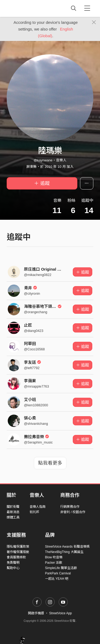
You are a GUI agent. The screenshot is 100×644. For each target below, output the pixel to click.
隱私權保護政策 (18, 547)
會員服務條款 (16, 557)
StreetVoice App (60, 613)
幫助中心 (13, 568)
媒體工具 (13, 517)
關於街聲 (13, 507)
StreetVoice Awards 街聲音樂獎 (67, 547)
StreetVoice (29, 8)
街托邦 (34, 512)
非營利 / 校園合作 (73, 512)
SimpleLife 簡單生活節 (61, 568)
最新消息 (13, 512)
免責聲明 (13, 563)
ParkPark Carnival (58, 573)
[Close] (94, 22)
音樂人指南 (38, 507)
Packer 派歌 (54, 563)
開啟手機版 (36, 613)
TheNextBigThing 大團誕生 (64, 552)
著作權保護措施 (18, 552)
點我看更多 (50, 463)
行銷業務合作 (70, 507)
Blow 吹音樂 (54, 557)
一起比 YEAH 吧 (57, 579)
